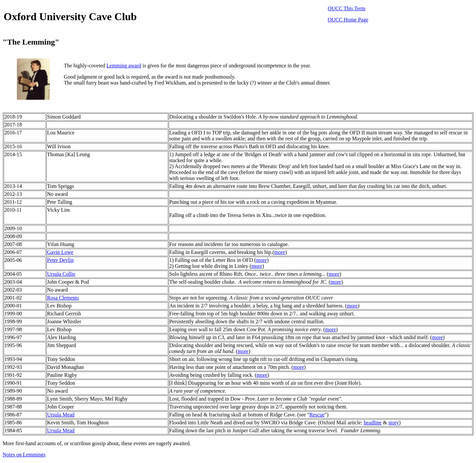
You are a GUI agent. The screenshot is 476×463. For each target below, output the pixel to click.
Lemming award (124, 66)
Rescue (317, 415)
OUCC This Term (346, 8)
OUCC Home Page (348, 20)
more (280, 252)
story (394, 423)
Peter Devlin (60, 260)
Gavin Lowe (60, 252)
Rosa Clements (63, 298)
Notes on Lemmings (24, 455)
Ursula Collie (61, 274)
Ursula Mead (61, 415)
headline (373, 423)
